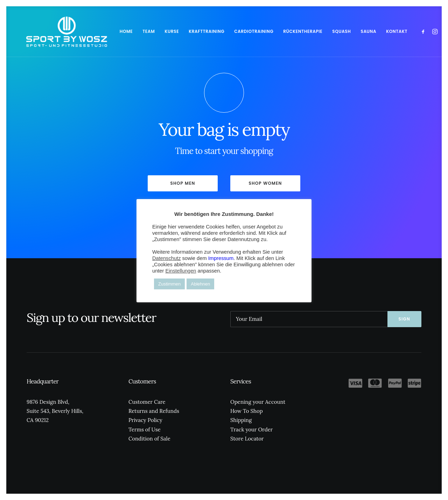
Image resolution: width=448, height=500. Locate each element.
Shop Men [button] (183, 183)
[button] (409, 31)
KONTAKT (381, 31)
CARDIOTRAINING (238, 31)
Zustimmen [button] (169, 284)
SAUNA (353, 31)
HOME (111, 31)
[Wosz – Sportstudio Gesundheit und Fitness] (59, 31)
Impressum (221, 258)
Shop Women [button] (265, 183)
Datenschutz (166, 258)
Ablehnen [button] (200, 284)
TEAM (133, 31)
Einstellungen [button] (181, 271)
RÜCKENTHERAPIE (287, 31)
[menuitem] (111, 31)
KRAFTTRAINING (191, 31)
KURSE (156, 31)
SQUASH (326, 31)
